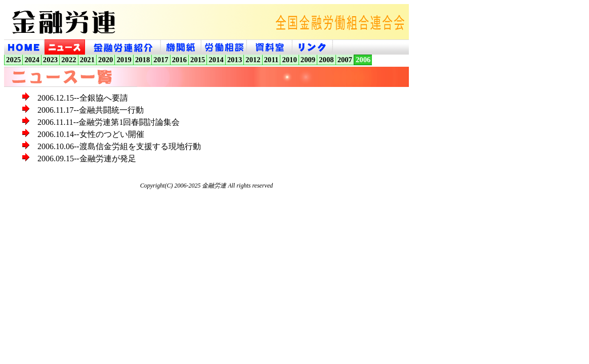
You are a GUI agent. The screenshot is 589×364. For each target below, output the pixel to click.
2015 (198, 60)
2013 (235, 60)
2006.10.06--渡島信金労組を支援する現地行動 (119, 146)
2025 (13, 60)
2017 (161, 60)
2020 (106, 60)
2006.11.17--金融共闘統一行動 (91, 110)
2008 (326, 60)
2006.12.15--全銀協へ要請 (83, 98)
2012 (253, 60)
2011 (271, 60)
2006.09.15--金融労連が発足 (87, 158)
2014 (216, 60)
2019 (124, 60)
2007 (345, 60)
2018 (142, 60)
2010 (289, 60)
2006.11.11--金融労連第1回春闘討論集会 (109, 122)
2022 (69, 60)
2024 (32, 60)
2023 (50, 60)
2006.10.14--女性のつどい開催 (91, 134)
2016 (179, 60)
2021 (87, 60)
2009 (308, 60)
